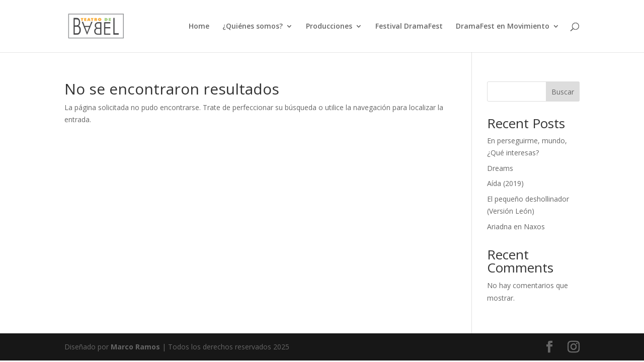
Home (199, 27)
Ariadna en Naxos (516, 227)
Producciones (329, 27)
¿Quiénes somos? (253, 27)
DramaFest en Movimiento (503, 27)
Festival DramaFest (409, 27)
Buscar (563, 92)
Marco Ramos (135, 347)
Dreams (500, 168)
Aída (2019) (505, 183)
